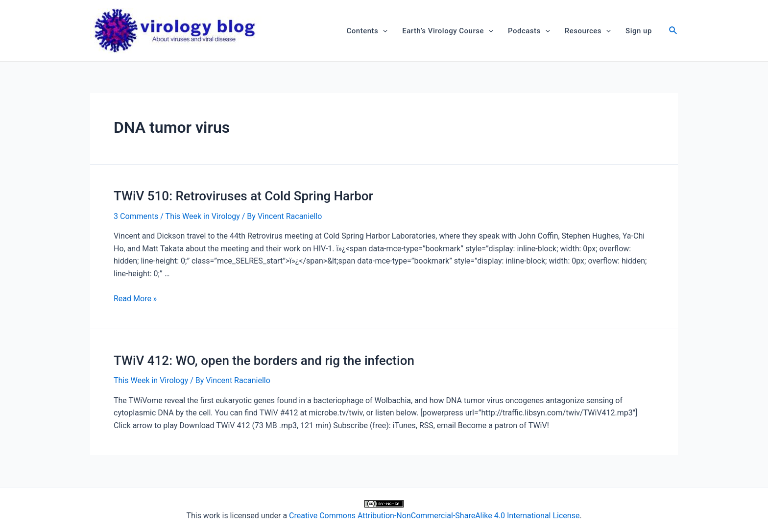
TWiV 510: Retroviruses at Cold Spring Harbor (243, 196)
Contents (367, 31)
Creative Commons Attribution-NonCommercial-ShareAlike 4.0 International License (434, 516)
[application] (383, 31)
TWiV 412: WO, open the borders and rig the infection (264, 361)
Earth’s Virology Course (448, 31)
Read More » (135, 299)
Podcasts (529, 31)
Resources (588, 31)
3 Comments (136, 216)
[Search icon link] (673, 32)
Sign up (639, 31)
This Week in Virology (203, 216)
